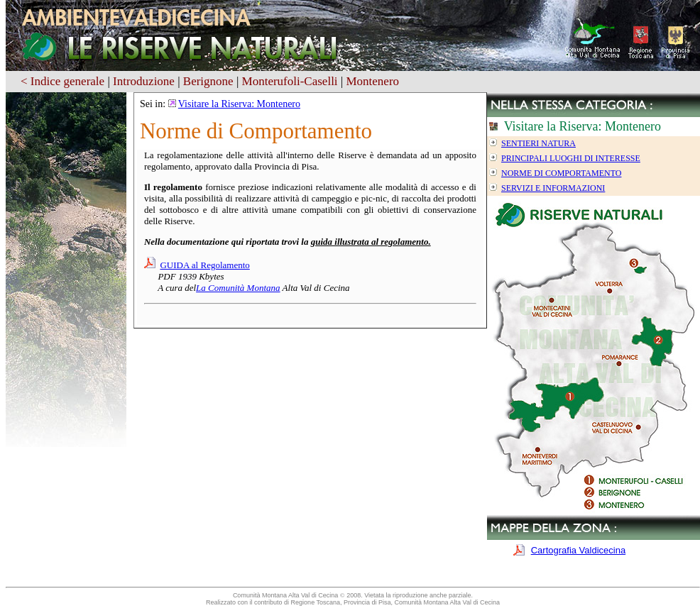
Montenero (372, 81)
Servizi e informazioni (553, 188)
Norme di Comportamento (561, 173)
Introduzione (144, 81)
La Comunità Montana (238, 288)
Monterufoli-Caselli (290, 81)
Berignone (208, 81)
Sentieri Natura (538, 143)
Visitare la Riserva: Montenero (239, 104)
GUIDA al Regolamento (204, 265)
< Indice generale (62, 81)
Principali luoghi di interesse (571, 158)
